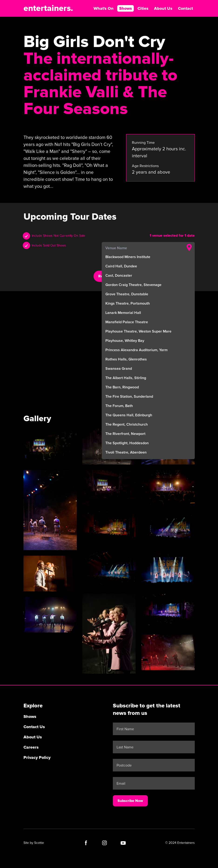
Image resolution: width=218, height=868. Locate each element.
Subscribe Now (130, 801)
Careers (31, 747)
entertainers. (48, 8)
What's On (104, 8)
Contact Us (34, 727)
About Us (163, 8)
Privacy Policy (37, 757)
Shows (126, 8)
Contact (185, 8)
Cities (143, 8)
